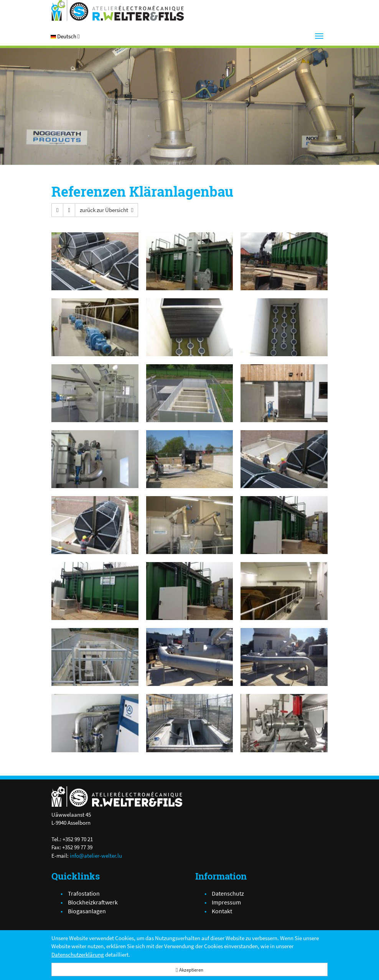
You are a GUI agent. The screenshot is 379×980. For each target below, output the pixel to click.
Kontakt (222, 911)
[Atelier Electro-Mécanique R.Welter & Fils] (118, 10)
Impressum (226, 902)
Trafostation (84, 893)
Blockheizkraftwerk (93, 902)
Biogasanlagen (87, 911)
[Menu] (319, 36)
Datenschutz (228, 893)
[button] (65, 36)
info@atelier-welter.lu (96, 856)
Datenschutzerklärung (78, 955)
